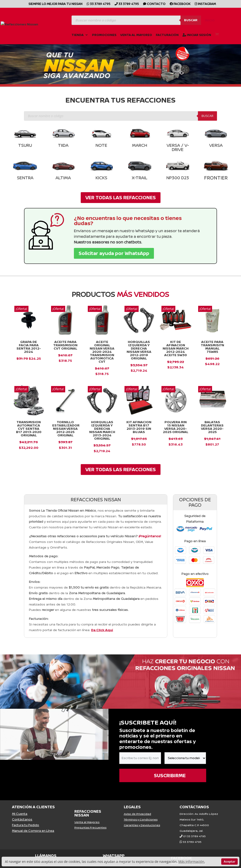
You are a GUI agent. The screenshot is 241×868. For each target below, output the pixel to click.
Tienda (78, 34)
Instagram (205, 4)
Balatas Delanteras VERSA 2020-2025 (212, 427)
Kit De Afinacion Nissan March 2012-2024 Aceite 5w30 (176, 348)
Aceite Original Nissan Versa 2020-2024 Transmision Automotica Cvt (102, 352)
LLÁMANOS (46, 856)
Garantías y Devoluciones (142, 825)
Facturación (167, 34)
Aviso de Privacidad (137, 814)
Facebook (180, 4)
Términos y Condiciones (141, 819)
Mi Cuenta (20, 814)
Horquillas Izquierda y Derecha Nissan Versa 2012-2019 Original (139, 350)
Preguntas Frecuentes (90, 827)
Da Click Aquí (102, 630)
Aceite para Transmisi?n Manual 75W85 (212, 347)
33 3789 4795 (98, 4)
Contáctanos (22, 819)
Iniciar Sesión (197, 34)
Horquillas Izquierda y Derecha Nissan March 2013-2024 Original (102, 430)
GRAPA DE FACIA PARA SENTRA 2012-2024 (29, 347)
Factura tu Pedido (26, 825)
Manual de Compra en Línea (33, 831)
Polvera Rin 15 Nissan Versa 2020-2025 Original (176, 427)
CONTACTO (154, 4)
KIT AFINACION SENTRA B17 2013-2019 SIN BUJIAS (139, 427)
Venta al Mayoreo (136, 34)
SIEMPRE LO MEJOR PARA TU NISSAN (55, 4)
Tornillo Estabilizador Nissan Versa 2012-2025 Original (66, 428)
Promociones (104, 34)
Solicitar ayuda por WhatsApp (114, 253)
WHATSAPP (114, 856)
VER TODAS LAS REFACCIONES (121, 197)
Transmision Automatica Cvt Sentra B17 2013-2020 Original (29, 428)
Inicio (210, 20)
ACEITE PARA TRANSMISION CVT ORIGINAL (65, 345)
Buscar (191, 19)
